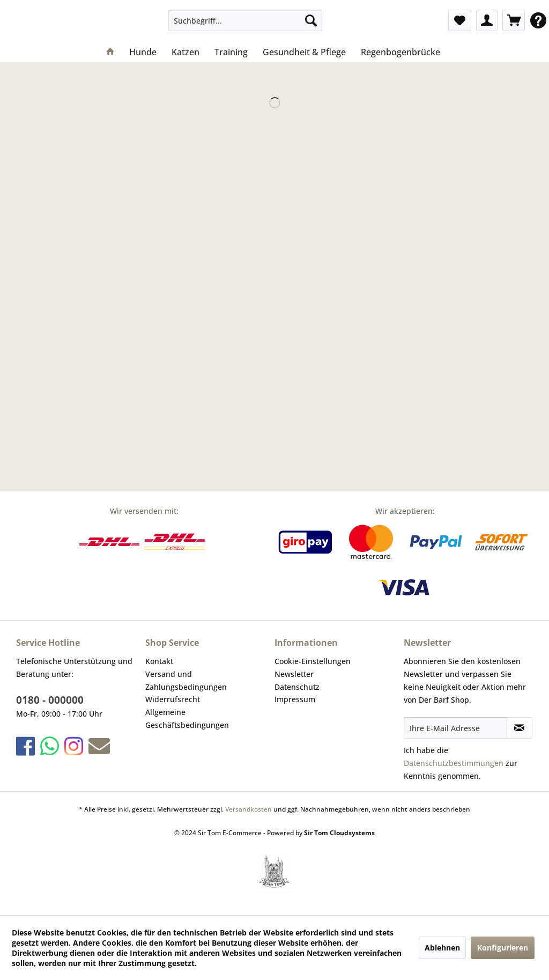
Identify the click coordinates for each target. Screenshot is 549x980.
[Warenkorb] (514, 20)
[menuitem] (245, 20)
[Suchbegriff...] (245, 20)
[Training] (231, 52)
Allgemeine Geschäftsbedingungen (187, 719)
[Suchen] (311, 20)
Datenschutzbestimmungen (454, 763)
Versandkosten (248, 809)
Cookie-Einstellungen (313, 661)
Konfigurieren (503, 948)
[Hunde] (143, 52)
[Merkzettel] (460, 20)
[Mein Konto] (487, 20)
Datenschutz (297, 687)
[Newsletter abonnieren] (520, 728)
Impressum (295, 699)
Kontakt (159, 661)
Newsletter (294, 674)
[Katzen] (186, 52)
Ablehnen (442, 948)
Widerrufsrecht (173, 699)
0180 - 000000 (50, 700)
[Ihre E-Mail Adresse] (455, 728)
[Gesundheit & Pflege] (304, 52)
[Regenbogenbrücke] (400, 52)
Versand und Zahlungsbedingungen (186, 680)
